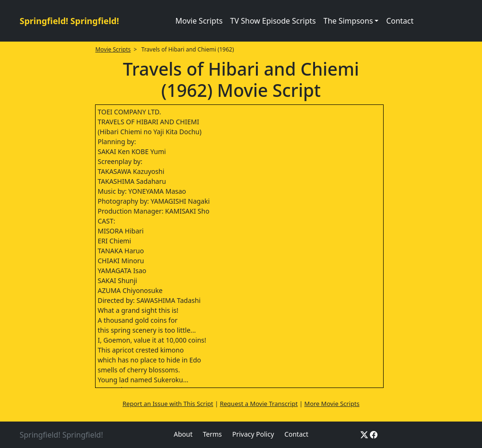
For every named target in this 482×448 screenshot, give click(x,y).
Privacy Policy (253, 434)
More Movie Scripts (332, 404)
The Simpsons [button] (348, 21)
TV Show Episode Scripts (273, 21)
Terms (212, 434)
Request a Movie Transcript (259, 404)
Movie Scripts (199, 21)
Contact (400, 21)
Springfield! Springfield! (70, 21)
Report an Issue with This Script (168, 404)
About (183, 434)
